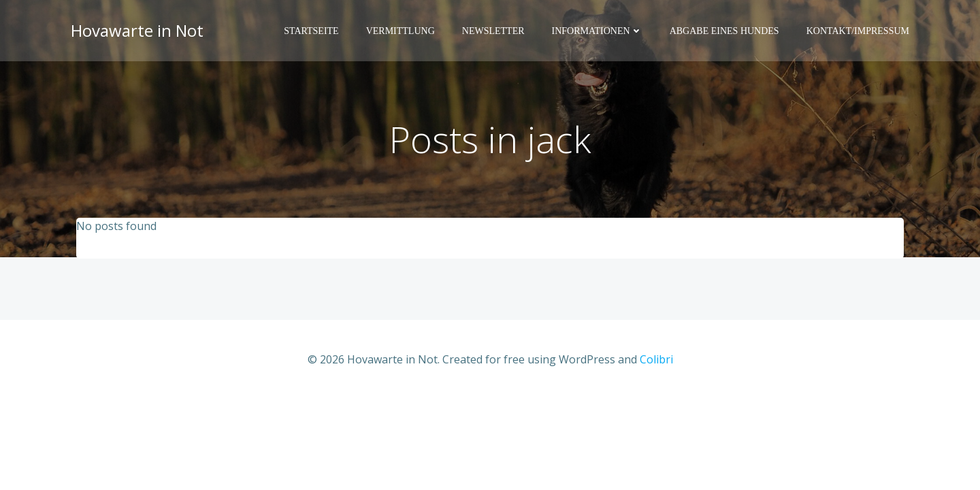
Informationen (597, 31)
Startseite (311, 31)
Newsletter (493, 31)
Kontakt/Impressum (858, 31)
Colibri (656, 359)
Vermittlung (401, 31)
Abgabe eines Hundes (724, 31)
